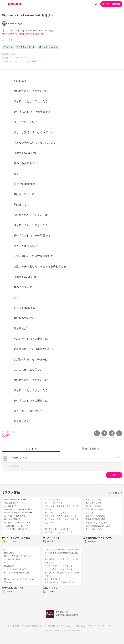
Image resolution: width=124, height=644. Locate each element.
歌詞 (34, 61)
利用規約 (52, 626)
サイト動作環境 (14, 626)
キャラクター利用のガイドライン (34, 626)
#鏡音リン (8, 47)
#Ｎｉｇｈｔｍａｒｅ (48, 47)
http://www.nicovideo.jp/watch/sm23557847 (23, 34)
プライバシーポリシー (65, 626)
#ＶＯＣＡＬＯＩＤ (26, 47)
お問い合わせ (81, 626)
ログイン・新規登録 (111, 4)
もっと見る (115, 493)
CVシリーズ (92, 626)
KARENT (102, 626)
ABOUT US (112, 626)
